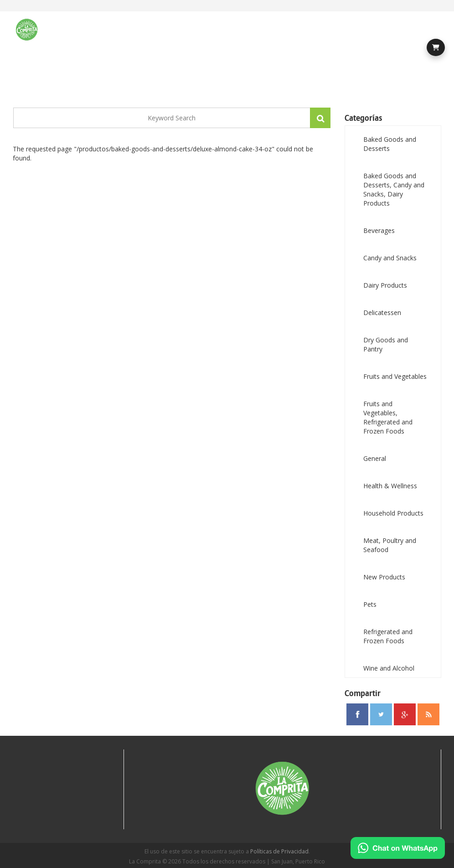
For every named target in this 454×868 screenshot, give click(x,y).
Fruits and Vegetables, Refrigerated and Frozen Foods (388, 417)
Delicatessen (382, 313)
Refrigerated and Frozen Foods (388, 636)
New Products (384, 577)
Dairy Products (385, 285)
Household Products (393, 513)
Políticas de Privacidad (279, 851)
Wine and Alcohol (389, 668)
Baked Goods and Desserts (390, 144)
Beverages (379, 230)
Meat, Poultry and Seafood (390, 545)
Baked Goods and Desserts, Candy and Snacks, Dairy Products (394, 189)
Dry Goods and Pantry (386, 344)
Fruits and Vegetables (395, 376)
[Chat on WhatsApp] (398, 848)
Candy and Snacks (390, 258)
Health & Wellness (390, 486)
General (375, 458)
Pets (370, 604)
